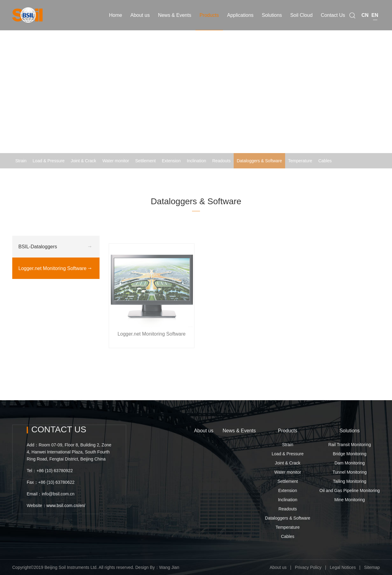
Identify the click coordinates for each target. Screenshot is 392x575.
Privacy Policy (308, 567)
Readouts (221, 161)
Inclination (196, 161)
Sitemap (372, 567)
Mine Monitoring (350, 500)
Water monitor (116, 161)
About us (204, 431)
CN (365, 13)
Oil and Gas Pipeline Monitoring (350, 490)
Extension (171, 161)
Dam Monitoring (350, 463)
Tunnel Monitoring (350, 472)
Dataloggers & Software (259, 161)
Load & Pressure (49, 161)
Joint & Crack (83, 161)
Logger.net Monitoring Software (350, 176)
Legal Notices (343, 567)
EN (375, 13)
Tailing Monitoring (350, 481)
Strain (21, 161)
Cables (325, 161)
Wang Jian (169, 567)
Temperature (300, 161)
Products (288, 431)
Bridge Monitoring (350, 454)
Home (241, 176)
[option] (196, 84)
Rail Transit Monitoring (350, 445)
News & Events (239, 431)
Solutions (350, 431)
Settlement (146, 161)
